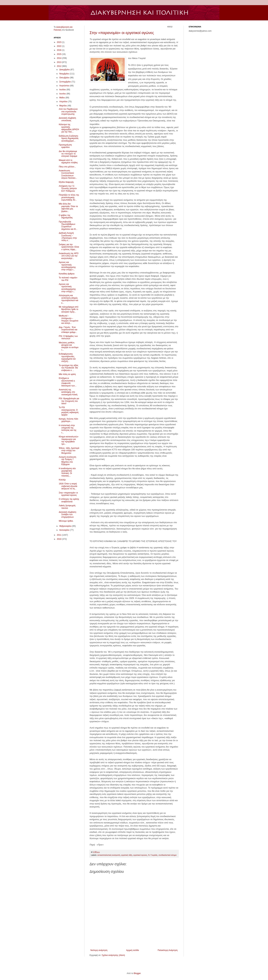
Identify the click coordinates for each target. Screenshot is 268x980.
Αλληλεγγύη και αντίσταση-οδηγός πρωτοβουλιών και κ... (69, 299)
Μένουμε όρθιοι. (66, 521)
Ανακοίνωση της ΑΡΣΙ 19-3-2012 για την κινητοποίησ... (69, 256)
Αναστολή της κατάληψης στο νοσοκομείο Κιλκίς (68, 392)
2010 (59, 539)
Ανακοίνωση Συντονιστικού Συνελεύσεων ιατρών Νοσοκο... (68, 174)
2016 (59, 50)
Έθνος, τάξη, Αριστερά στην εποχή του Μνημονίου (69, 451)
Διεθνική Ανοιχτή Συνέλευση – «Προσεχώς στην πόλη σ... (68, 237)
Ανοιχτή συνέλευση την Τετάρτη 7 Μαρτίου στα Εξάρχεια (67, 461)
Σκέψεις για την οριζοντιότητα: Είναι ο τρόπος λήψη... (69, 247)
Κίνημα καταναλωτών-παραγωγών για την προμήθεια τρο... (69, 440)
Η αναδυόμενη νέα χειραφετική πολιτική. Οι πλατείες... (67, 472)
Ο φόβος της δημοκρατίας (66, 216)
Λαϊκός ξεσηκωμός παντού (67, 507)
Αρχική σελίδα (133, 950)
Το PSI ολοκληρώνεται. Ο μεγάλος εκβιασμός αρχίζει (69, 411)
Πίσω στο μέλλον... (67, 167)
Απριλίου (64, 102)
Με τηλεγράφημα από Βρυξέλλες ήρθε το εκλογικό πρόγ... (69, 309)
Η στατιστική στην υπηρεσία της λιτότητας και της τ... (68, 429)
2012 (59, 66)
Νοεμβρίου (65, 74)
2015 (59, 54)
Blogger (137, 973)
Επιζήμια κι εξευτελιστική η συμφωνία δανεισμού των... (68, 382)
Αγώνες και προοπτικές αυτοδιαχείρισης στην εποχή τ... (67, 266)
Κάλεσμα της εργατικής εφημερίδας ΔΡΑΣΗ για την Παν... (69, 128)
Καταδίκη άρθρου (67, 274)
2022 (59, 46)
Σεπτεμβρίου (65, 82)
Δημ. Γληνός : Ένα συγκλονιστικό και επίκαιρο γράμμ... (68, 330)
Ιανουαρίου (65, 530)
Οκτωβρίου (65, 78)
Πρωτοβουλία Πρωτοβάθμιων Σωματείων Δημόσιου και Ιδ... (68, 225)
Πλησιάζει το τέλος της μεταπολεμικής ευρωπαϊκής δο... (69, 197)
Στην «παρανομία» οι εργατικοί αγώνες (122, 33)
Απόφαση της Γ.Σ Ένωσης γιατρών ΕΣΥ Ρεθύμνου (68, 188)
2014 (59, 58)
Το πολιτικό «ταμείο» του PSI (68, 279)
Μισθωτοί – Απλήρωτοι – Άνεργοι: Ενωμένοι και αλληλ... (69, 319)
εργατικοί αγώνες (140, 855)
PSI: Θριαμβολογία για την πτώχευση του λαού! (69, 401)
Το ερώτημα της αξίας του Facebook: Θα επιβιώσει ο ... (69, 368)
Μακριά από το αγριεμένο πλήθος (68, 161)
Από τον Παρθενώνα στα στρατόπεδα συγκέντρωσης (68, 112)
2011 (59, 535)
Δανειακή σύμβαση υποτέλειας (67, 119)
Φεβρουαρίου (66, 526)
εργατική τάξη (127, 855)
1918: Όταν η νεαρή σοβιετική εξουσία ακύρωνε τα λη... (68, 486)
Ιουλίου (63, 90)
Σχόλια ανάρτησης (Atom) (113, 955)
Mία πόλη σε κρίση (67, 374)
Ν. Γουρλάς (153, 855)
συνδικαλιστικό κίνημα (168, 855)
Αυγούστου (65, 86)
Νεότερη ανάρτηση (99, 950)
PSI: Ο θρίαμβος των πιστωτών (68, 337)
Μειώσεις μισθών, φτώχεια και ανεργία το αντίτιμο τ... (69, 346)
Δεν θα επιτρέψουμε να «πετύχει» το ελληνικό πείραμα (68, 154)
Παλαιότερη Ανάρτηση (168, 950)
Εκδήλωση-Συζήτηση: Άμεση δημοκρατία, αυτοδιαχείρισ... (69, 138)
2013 (59, 62)
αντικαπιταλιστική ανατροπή (109, 855)
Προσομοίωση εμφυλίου (65, 146)
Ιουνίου (63, 94)
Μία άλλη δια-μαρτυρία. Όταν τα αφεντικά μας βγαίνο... (68, 207)
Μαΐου (62, 98)
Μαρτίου (63, 106)
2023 (59, 42)
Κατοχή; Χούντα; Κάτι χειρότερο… (68, 420)
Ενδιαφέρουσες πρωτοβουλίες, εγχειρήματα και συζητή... (67, 358)
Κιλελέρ (62, 480)
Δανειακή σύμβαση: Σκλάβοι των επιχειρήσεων (68, 515)
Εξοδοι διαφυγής (66, 182)
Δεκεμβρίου (65, 70)
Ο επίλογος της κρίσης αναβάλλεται (69, 500)
